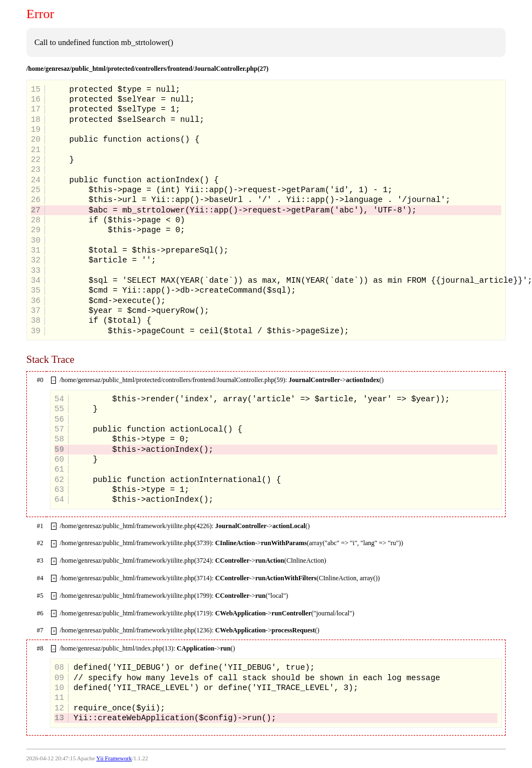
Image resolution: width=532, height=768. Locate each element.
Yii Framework (114, 758)
